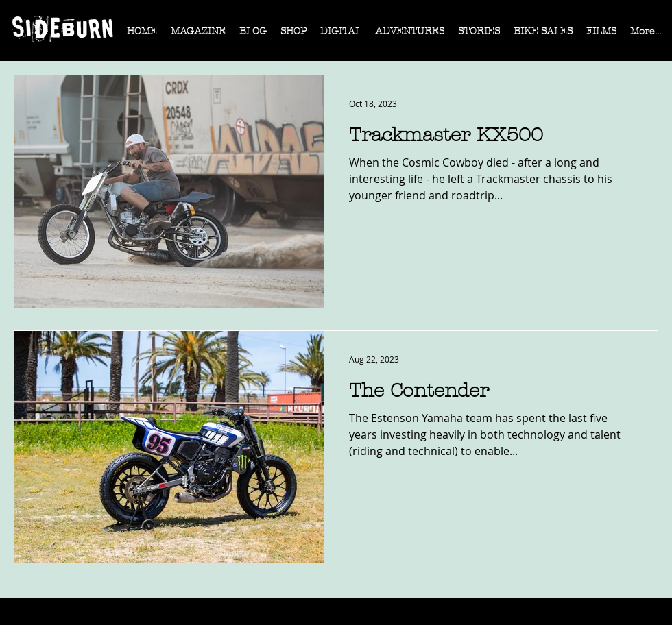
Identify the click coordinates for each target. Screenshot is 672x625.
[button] (198, 36)
